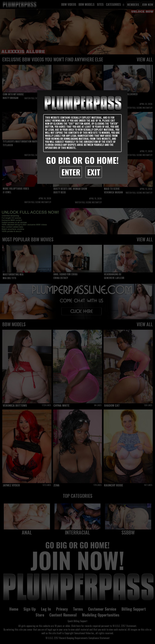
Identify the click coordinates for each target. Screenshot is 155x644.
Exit (94, 172)
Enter (71, 172)
